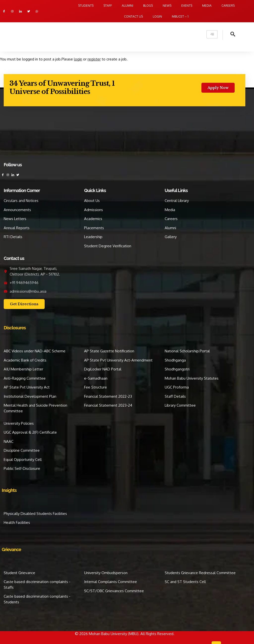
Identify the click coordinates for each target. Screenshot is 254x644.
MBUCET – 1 (180, 16)
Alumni (127, 6)
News (167, 6)
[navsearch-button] (229, 35)
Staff (108, 6)
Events (187, 6)
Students (86, 6)
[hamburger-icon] (212, 34)
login (78, 59)
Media (207, 6)
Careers (228, 6)
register (94, 59)
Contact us (133, 16)
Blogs (148, 6)
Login (157, 16)
